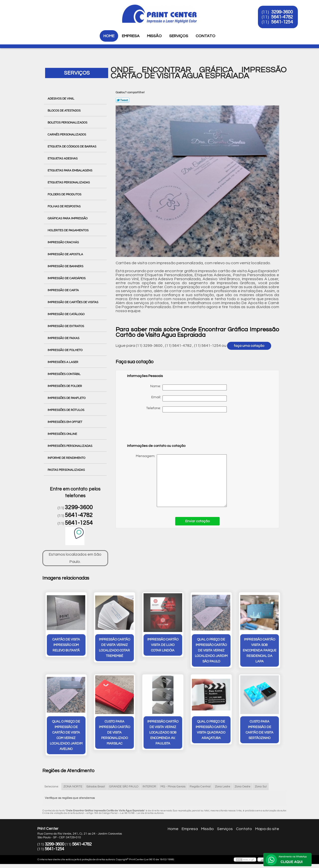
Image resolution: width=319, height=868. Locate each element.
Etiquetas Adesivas (63, 158)
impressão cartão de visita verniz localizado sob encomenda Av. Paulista (163, 733)
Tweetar (122, 100)
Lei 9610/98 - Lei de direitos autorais (142, 813)
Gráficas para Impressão (68, 218)
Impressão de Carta (64, 290)
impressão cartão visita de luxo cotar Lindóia (163, 645)
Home (109, 36)
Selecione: (52, 787)
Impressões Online (63, 434)
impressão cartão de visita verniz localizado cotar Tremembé (115, 648)
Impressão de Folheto (65, 350)
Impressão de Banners (66, 266)
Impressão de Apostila (66, 254)
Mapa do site (267, 829)
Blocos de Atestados (64, 111)
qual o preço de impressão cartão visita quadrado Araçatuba (211, 730)
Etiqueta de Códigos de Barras (72, 146)
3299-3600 (282, 12)
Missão (154, 36)
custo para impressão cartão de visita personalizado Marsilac (115, 733)
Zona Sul (261, 787)
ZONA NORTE (73, 787)
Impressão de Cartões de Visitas (73, 302)
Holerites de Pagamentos (68, 230)
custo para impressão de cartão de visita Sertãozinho (260, 730)
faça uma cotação (249, 346)
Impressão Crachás (64, 242)
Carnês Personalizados (67, 134)
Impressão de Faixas (64, 338)
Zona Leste (223, 787)
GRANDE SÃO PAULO (124, 787)
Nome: (189, 387)
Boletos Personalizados (68, 123)
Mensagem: (177, 481)
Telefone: (186, 409)
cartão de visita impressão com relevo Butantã (66, 645)
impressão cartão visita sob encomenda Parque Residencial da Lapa (260, 650)
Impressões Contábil (64, 374)
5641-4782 (282, 17)
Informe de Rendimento (67, 458)
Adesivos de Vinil (61, 99)
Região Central (200, 787)
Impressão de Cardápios (67, 278)
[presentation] (159, 430)
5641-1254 (282, 22)
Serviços (179, 36)
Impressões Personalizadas (70, 446)
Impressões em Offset (65, 422)
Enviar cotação (197, 521)
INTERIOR (149, 787)
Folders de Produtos (65, 194)
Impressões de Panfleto (67, 398)
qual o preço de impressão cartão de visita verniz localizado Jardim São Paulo (211, 650)
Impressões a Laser (63, 362)
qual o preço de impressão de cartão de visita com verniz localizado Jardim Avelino (66, 735)
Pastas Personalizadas (67, 470)
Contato (205, 36)
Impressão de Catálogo (66, 314)
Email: (189, 398)
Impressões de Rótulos (66, 410)
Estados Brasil (96, 787)
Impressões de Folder (65, 386)
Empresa (131, 36)
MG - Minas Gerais (173, 787)
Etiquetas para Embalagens (70, 170)
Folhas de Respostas (64, 206)
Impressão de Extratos (66, 326)
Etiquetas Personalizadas (69, 182)
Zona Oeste (242, 787)
